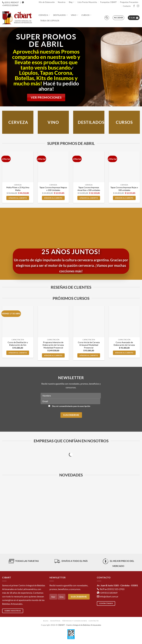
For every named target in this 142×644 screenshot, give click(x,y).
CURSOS (124, 122)
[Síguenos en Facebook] (134, 6)
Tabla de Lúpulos (50, 21)
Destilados (60, 15)
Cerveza (44, 15)
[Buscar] (107, 18)
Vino (75, 15)
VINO (53, 122)
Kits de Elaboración (47, 2)
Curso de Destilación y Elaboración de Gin (18, 344)
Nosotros (62, 2)
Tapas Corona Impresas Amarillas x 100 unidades (89, 189)
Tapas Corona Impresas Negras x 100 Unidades (53, 189)
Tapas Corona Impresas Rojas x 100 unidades (124, 189)
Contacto (127, 6)
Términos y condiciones (74, 621)
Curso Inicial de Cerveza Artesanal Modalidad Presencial (89, 345)
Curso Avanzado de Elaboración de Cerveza (124, 344)
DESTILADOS (91, 122)
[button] (119, 18)
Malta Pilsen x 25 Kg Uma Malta (18, 189)
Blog (72, 2)
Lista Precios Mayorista (87, 2)
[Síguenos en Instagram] (138, 6)
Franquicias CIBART (108, 2)
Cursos (86, 15)
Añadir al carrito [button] (18, 198)
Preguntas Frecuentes (129, 2)
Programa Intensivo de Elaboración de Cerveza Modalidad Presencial (53, 345)
